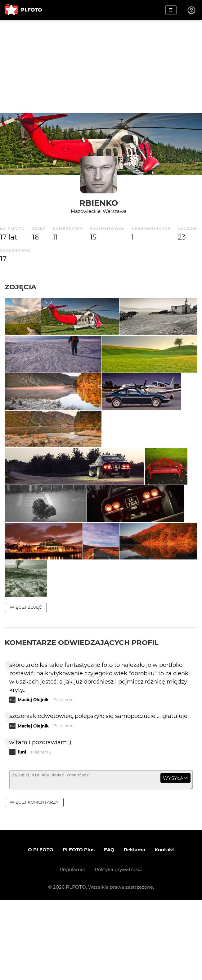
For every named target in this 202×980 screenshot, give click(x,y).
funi (22, 829)
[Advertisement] (101, 67)
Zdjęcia (20, 287)
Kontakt (164, 929)
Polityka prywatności (119, 949)
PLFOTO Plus (79, 929)
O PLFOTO (41, 929)
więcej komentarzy (34, 882)
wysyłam (175, 855)
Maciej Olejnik (33, 777)
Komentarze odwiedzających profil (82, 720)
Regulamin (72, 949)
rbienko (99, 203)
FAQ (109, 929)
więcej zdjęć (26, 684)
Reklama (135, 929)
